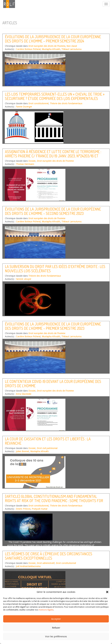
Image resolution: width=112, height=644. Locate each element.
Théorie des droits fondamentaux (66, 103)
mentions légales (46, 610)
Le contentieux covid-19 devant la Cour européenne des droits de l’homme (53, 383)
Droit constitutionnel (38, 103)
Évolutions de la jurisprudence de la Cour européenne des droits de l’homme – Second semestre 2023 (53, 211)
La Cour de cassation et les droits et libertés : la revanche (48, 441)
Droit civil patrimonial (47, 448)
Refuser (56, 628)
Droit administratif (46, 563)
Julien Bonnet (22, 451)
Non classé (72, 46)
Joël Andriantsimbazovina (28, 566)
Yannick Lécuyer (24, 279)
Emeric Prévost (23, 509)
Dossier (32, 161)
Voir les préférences (56, 636)
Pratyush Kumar (40, 509)
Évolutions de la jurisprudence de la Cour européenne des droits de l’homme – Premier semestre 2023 (53, 326)
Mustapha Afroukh (51, 49)
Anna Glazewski (24, 394)
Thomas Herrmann (25, 164)
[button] (107, 592)
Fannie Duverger (24, 107)
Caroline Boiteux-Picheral (28, 49)
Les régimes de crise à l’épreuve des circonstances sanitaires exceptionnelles (49, 556)
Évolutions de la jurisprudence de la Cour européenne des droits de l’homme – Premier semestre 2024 (53, 39)
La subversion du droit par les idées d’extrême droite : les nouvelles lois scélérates (55, 269)
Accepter (56, 619)
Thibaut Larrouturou (71, 49)
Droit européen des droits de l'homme (47, 46)
